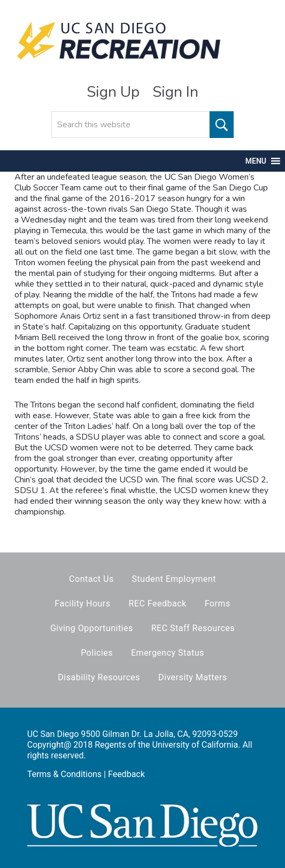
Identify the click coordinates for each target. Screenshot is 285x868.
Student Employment (174, 579)
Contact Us (91, 579)
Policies (97, 653)
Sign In (175, 92)
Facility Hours (82, 604)
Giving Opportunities (92, 628)
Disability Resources (99, 677)
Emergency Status (168, 653)
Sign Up (113, 92)
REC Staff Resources (193, 628)
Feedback (126, 774)
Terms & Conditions (65, 774)
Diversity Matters (193, 677)
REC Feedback (157, 604)
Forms (218, 604)
